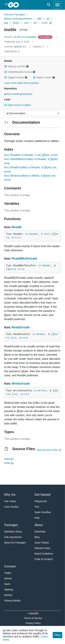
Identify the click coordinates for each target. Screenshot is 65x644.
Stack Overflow (43, 512)
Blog (37, 537)
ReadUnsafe (21, 327)
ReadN (17, 227)
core (26, 23)
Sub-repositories (13, 537)
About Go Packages (15, 543)
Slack (7, 584)
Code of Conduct (44, 559)
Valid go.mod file (16, 66)
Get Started (42, 495)
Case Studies (11, 507)
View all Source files (47, 450)
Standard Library (13, 532)
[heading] (15, 5)
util (35, 23)
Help (37, 518)
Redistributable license (20, 72)
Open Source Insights (18, 105)
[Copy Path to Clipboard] (51, 23)
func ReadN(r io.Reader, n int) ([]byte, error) (31, 155)
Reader (34, 234)
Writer (42, 391)
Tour (37, 507)
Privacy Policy (33, 623)
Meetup (8, 595)
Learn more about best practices (22, 83)
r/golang (9, 589)
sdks (39, 19)
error (16, 238)
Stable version (44, 77)
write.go (9, 463)
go (48, 19)
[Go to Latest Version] (45, 37)
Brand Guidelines (44, 554)
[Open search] (49, 5)
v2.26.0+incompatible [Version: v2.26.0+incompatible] (21, 37)
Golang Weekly (12, 601)
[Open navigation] (57, 5)
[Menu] (32, 113)
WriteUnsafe (21, 384)
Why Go (10, 495)
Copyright (33, 613)
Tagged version (16, 77)
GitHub (8, 578)
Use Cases (10, 501)
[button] (6, 66)
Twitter (8, 573)
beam (16, 23)
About (39, 525)
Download (40, 532)
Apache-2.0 (20, 47)
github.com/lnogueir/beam (18, 19)
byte (12, 269)
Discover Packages (15, 14)
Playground (41, 501)
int (46, 234)
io (26, 234)
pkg (6, 23)
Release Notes (42, 548)
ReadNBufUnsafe (24, 259)
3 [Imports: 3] (39, 47)
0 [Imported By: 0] (12, 51)
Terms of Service (33, 618)
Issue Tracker (42, 543)
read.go (9, 459)
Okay (57, 635)
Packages (11, 525)
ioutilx (45, 23)
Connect (10, 566)
